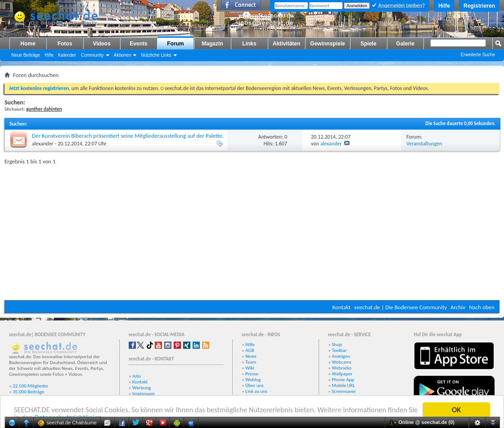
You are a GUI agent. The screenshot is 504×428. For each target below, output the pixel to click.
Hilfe (444, 6)
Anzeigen (341, 356)
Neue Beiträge (26, 55)
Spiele (368, 44)
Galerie (405, 44)
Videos (101, 44)
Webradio (342, 368)
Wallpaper (342, 374)
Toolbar (339, 350)
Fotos (65, 44)
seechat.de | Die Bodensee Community (400, 307)
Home (28, 44)
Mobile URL (343, 385)
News (251, 356)
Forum (175, 44)
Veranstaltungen (424, 144)
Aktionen (123, 55)
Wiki (250, 368)
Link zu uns (256, 391)
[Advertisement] (252, 230)
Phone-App (343, 380)
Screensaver (344, 391)
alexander (43, 144)
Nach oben (482, 307)
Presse (252, 374)
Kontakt (341, 307)
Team (251, 362)
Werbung (142, 388)
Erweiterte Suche (478, 55)
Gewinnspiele (327, 44)
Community (92, 55)
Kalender (67, 55)
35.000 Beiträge (28, 392)
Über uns (254, 385)
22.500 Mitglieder (31, 386)
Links (249, 44)
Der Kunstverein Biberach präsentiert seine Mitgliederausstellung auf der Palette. (128, 136)
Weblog (253, 380)
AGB (250, 350)
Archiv (458, 307)
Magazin (212, 44)
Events (138, 44)
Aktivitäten (286, 44)
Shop (337, 345)
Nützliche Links (156, 55)
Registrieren (479, 6)
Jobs (137, 376)
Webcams (342, 362)
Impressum (144, 394)
